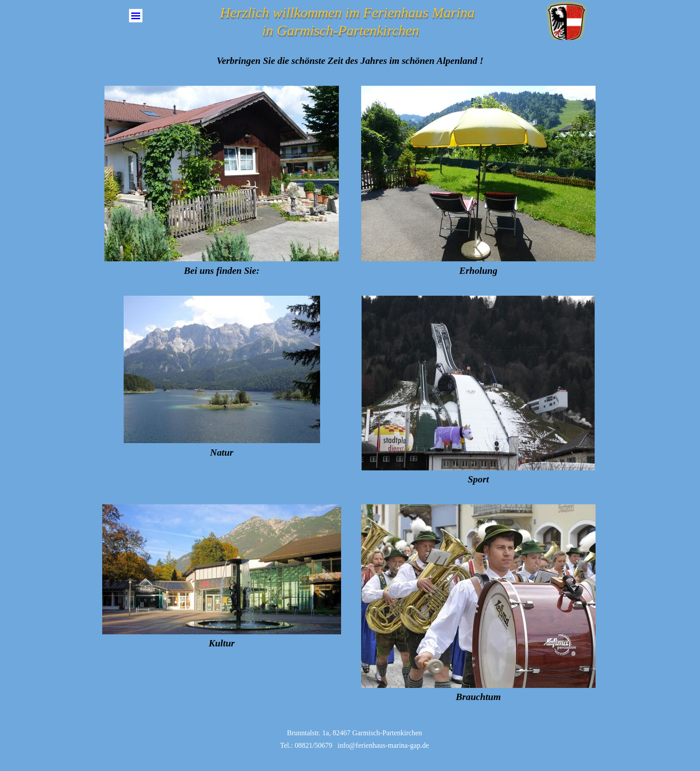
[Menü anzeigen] (136, 16)
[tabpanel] (350, 61)
